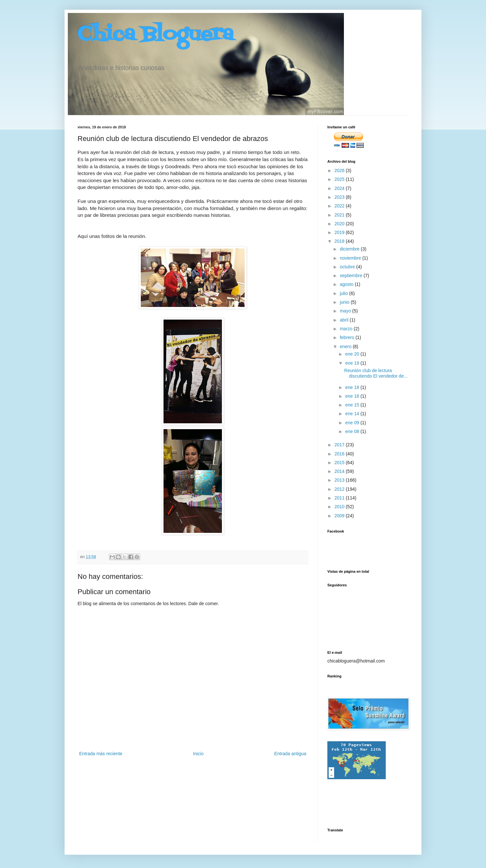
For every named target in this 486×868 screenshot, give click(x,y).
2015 (340, 463)
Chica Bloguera (156, 35)
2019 (340, 232)
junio (345, 302)
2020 (340, 224)
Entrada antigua (290, 754)
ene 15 (353, 405)
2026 (340, 170)
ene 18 (353, 387)
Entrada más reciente (101, 754)
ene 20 (353, 354)
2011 (340, 498)
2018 (340, 241)
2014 (340, 471)
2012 (340, 489)
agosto (347, 284)
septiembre (352, 276)
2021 (340, 215)
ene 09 (353, 423)
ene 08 (353, 431)
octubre (348, 267)
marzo (347, 329)
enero (346, 346)
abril (345, 320)
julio (344, 293)
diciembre (350, 249)
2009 (340, 516)
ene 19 (353, 363)
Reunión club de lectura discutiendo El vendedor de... (376, 373)
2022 (340, 206)
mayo (346, 311)
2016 (340, 454)
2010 (340, 507)
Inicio (198, 754)
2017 (340, 445)
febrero (347, 337)
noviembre (351, 258)
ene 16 (353, 396)
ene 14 (353, 414)
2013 (340, 480)
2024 (340, 188)
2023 (340, 197)
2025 (340, 179)
